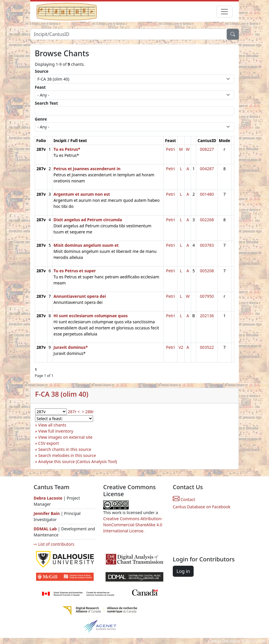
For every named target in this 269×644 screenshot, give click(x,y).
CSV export (49, 443)
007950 (207, 296)
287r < (74, 412)
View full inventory (56, 431)
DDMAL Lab (45, 529)
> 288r (88, 412)
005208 (207, 271)
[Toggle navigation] (224, 12)
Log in (183, 571)
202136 (207, 316)
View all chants (52, 425)
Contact (184, 499)
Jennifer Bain (47, 513)
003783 (207, 245)
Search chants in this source (65, 449)
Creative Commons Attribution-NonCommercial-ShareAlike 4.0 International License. (133, 525)
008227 (207, 149)
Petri (171, 149)
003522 (207, 347)
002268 (207, 220)
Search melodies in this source (67, 455)
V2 (181, 347)
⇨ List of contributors (54, 544)
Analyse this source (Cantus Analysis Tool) (78, 461)
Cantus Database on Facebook (202, 507)
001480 (207, 194)
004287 (207, 169)
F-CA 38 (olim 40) (62, 394)
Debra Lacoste (48, 498)
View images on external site (65, 437)
